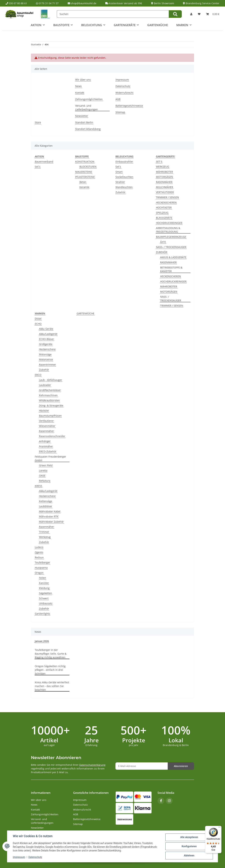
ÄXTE (163, 242)
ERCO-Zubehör (48, 451)
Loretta (43, 470)
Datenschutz (35, 857)
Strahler (120, 182)
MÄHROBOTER (164, 172)
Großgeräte (46, 344)
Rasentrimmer (47, 365)
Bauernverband (44, 162)
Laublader (45, 385)
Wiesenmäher (47, 426)
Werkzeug (45, 537)
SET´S (159, 162)
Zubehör (120, 192)
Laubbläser (46, 506)
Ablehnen (189, 855)
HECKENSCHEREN (166, 202)
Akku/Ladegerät (48, 334)
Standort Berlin (84, 122)
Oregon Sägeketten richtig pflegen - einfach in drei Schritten (50, 670)
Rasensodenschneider (52, 436)
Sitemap (120, 112)
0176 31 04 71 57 (47, 3)
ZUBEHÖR (162, 252)
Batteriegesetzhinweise (129, 106)
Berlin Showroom (163, 3)
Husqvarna (41, 568)
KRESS (38, 486)
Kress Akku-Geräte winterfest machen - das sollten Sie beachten (52, 686)
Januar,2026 (42, 641)
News (78, 86)
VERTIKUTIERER (165, 192)
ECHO (38, 324)
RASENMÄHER (164, 182)
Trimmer (44, 532)
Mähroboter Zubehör (51, 522)
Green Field (46, 465)
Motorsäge (45, 354)
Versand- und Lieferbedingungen (86, 108)
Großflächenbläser (50, 390)
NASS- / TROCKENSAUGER (171, 247)
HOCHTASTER (164, 208)
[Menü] (219, 828)
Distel (38, 319)
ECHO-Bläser (46, 339)
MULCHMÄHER (165, 187)
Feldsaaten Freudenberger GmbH (50, 458)
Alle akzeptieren (189, 837)
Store (38, 122)
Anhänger (45, 441)
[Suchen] (113, 14)
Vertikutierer (46, 421)
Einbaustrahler (124, 162)
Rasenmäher (46, 431)
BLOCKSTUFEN (88, 167)
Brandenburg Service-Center (201, 3)
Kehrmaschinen (48, 395)
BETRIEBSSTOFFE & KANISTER (171, 269)
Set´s (38, 167)
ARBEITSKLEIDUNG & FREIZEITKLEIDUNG (168, 230)
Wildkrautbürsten (49, 400)
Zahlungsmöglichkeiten (89, 99)
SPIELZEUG (162, 213)
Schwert (44, 598)
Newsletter (82, 116)
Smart (119, 172)
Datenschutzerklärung (92, 765)
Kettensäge (46, 501)
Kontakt (80, 93)
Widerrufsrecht (124, 93)
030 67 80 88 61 (16, 3)
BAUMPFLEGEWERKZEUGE (171, 237)
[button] (191, 14)
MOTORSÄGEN (165, 177)
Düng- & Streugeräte (51, 405)
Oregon (39, 573)
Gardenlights (42, 614)
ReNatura (45, 481)
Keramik (84, 187)
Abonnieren (181, 766)
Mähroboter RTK (49, 516)
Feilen (43, 578)
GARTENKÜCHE (86, 313)
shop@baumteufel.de (82, 3)
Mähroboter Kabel (50, 511)
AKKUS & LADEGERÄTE (173, 257)
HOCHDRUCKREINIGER (169, 223)
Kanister (44, 583)
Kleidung (44, 588)
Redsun (39, 557)
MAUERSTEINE (84, 172)
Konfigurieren (189, 846)
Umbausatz (46, 603)
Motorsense (46, 359)
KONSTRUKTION (85, 162)
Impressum (19, 857)
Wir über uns (83, 80)
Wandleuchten (124, 187)
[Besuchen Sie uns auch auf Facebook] (161, 801)
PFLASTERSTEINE (85, 177)
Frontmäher (46, 446)
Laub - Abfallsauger (51, 380)
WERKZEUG (163, 167)
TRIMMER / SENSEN (167, 197)
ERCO (38, 375)
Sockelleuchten (124, 177)
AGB (118, 99)
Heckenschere (47, 349)
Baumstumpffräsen (50, 416)
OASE (42, 476)
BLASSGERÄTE (164, 218)
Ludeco (39, 547)
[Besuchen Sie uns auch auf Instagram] (169, 801)
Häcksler (44, 411)
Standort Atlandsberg (88, 129)
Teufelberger (42, 562)
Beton (83, 182)
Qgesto (39, 552)
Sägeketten (46, 593)
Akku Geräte (46, 329)
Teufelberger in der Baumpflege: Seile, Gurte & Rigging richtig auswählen (51, 654)
